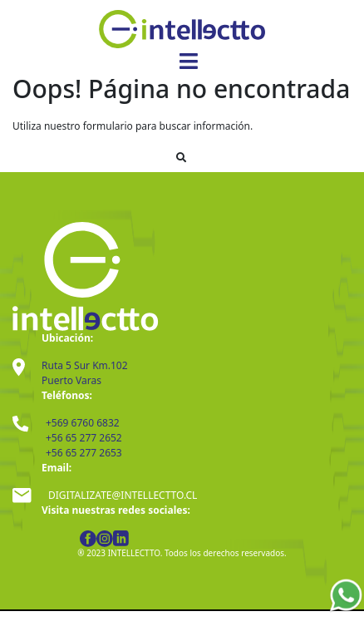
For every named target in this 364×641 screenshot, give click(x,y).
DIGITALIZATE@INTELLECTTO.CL (123, 495)
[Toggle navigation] (189, 61)
